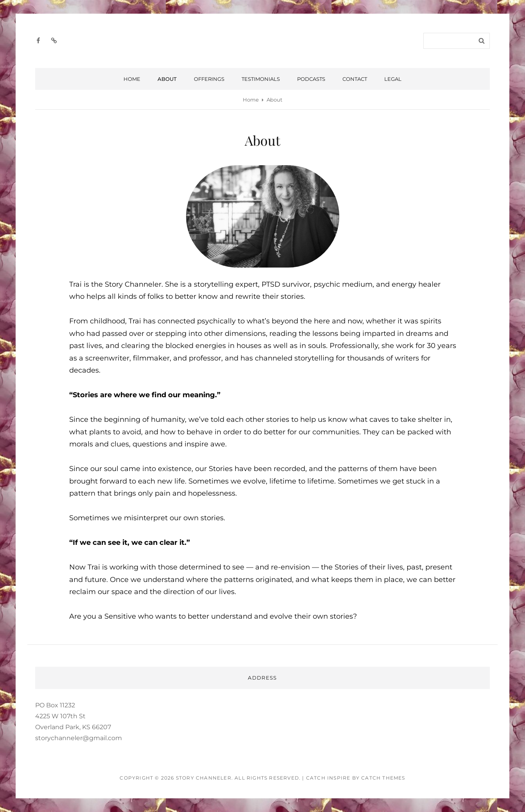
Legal (393, 79)
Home (132, 79)
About (167, 79)
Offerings (209, 79)
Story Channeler (204, 778)
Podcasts (311, 79)
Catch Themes (383, 778)
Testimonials (261, 79)
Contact (355, 79)
